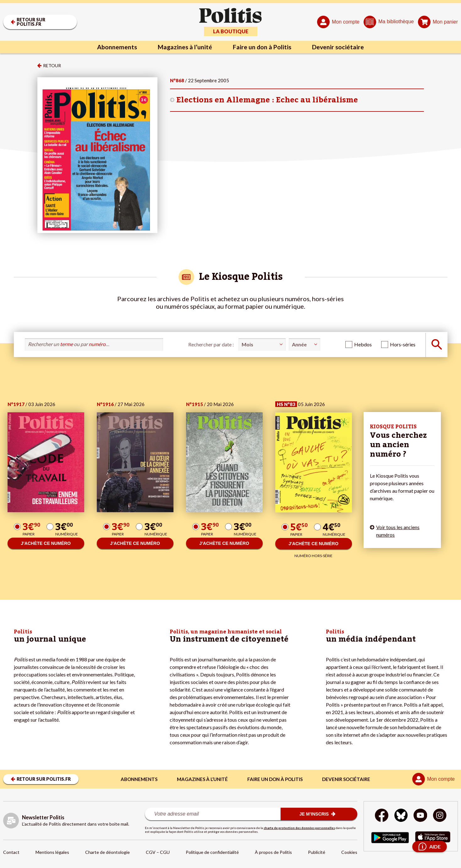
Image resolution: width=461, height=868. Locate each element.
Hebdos (363, 344)
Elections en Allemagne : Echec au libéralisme (267, 100)
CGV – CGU (158, 852)
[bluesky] (401, 816)
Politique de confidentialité (212, 852)
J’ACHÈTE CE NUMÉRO (46, 543)
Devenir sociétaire (339, 47)
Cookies (349, 852)
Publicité (317, 852)
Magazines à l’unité (184, 47)
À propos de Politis (273, 852)
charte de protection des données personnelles (299, 828)
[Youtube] (420, 816)
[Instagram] (440, 816)
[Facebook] (381, 816)
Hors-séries (403, 344)
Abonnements (115, 47)
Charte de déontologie (107, 852)
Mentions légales (52, 852)
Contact (11, 852)
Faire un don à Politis (262, 47)
